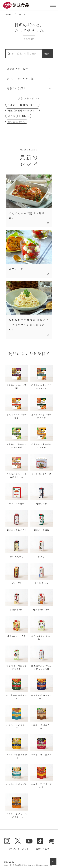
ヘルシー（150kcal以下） (22, 105)
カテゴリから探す (18, 69)
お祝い (25, 116)
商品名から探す (16, 88)
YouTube (29, 841)
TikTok (40, 841)
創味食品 (16, 5)
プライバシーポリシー (20, 849)
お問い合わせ (43, 849)
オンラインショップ (51, 841)
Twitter (18, 841)
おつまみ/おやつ (17, 122)
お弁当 (12, 116)
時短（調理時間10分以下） (23, 110)
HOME (9, 14)
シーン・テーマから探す (22, 79)
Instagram (7, 841)
